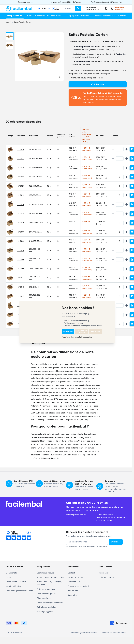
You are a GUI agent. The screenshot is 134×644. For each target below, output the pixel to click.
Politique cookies (86, 337)
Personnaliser (96, 331)
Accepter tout (68, 331)
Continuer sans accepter (82, 331)
